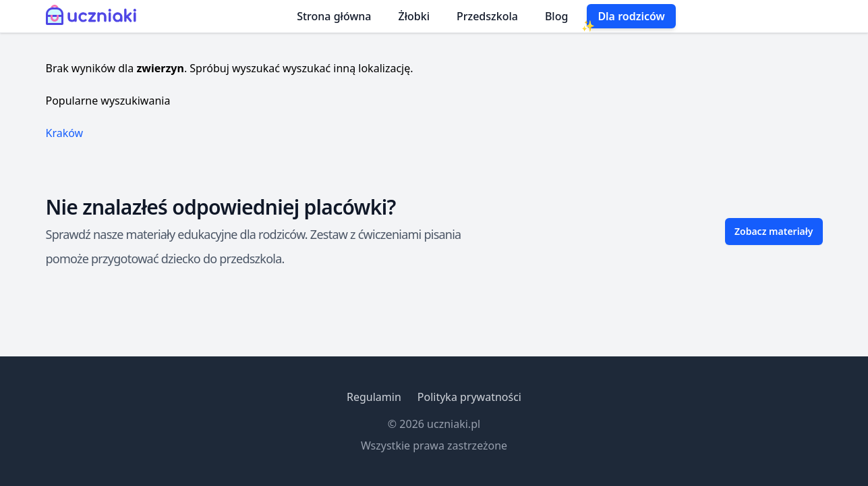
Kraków (65, 133)
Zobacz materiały (774, 231)
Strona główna (334, 16)
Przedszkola (487, 16)
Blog (556, 16)
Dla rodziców (631, 16)
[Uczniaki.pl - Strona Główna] (94, 16)
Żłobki (414, 16)
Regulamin (374, 397)
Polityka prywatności (469, 397)
